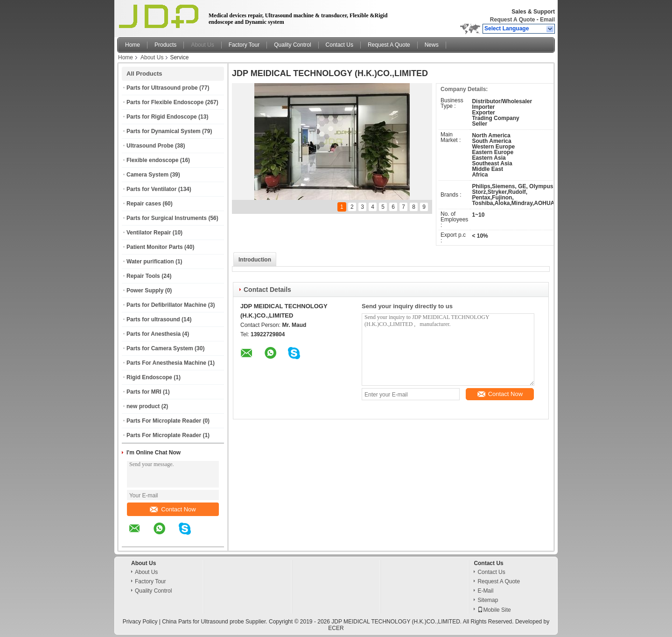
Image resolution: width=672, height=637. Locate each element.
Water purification (150, 262)
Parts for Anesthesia (154, 334)
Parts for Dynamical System (164, 131)
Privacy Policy (140, 622)
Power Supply (145, 290)
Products (165, 45)
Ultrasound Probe (150, 146)
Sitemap (488, 600)
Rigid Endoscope (149, 377)
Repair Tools (143, 276)
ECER (336, 628)
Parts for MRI (144, 392)
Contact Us (339, 45)
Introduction (255, 260)
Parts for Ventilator (151, 189)
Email (547, 20)
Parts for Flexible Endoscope (165, 102)
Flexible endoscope (152, 160)
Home (133, 45)
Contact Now (173, 509)
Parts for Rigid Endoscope (162, 117)
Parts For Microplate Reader (164, 421)
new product (143, 406)
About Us (202, 45)
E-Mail (485, 591)
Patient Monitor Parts (155, 247)
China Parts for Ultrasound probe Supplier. (215, 622)
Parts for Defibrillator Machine (166, 305)
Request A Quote (512, 20)
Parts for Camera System (160, 348)
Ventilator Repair (149, 233)
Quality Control (292, 45)
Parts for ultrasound (153, 319)
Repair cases (144, 204)
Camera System (147, 175)
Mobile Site (494, 610)
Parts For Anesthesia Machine (166, 363)
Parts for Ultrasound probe (162, 88)
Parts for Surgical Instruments (167, 218)
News (432, 45)
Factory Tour (244, 45)
